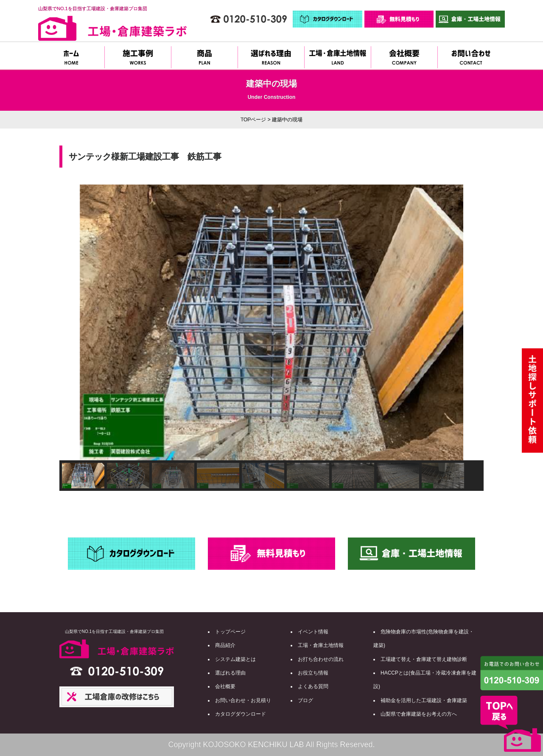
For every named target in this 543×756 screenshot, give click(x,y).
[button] (73, 322)
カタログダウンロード (241, 714)
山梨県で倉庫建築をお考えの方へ (419, 714)
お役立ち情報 (313, 673)
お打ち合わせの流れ (321, 659)
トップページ (230, 632)
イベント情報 (313, 632)
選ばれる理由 (230, 673)
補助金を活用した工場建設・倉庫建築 (424, 700)
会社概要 (225, 686)
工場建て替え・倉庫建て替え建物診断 (424, 659)
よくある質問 (313, 686)
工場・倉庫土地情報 (321, 645)
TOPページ (253, 120)
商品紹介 (225, 645)
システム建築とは (235, 659)
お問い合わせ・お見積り (243, 700)
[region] (271, 338)
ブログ (305, 700)
